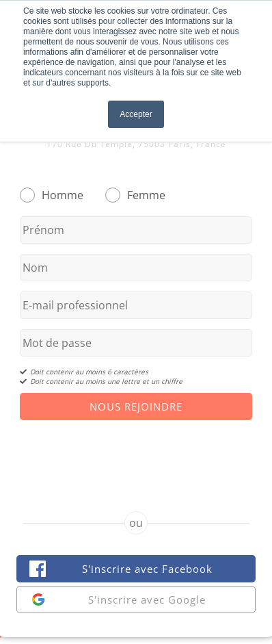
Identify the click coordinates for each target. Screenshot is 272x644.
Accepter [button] (136, 114)
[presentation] (136, 454)
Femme (146, 195)
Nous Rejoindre (136, 407)
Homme (63, 195)
